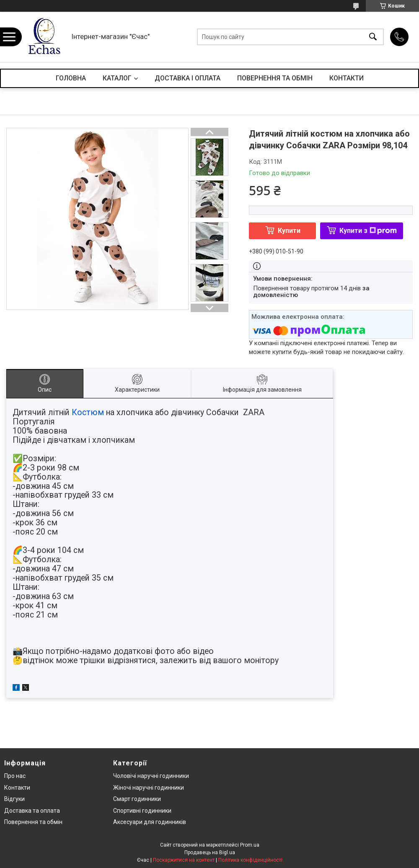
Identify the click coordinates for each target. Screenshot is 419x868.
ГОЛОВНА (71, 78)
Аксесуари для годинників (150, 822)
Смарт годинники (137, 799)
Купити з (368, 231)
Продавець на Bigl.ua (210, 852)
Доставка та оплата (32, 811)
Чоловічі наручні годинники (151, 776)
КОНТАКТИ (347, 78)
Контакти (17, 788)
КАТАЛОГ (117, 78)
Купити (289, 231)
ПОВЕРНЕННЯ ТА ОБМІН (275, 78)
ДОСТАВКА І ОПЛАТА (188, 78)
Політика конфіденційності (250, 860)
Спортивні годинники (142, 811)
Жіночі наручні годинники (149, 788)
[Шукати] (373, 37)
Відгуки (14, 799)
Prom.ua (250, 845)
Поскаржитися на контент (184, 860)
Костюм (88, 412)
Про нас (15, 776)
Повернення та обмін (33, 822)
